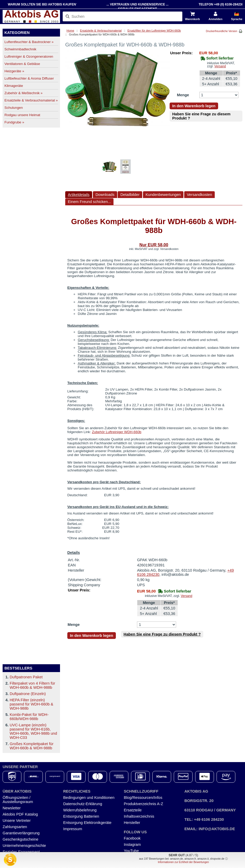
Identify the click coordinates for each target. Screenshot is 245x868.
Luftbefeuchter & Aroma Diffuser (29, 78)
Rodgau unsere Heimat (22, 115)
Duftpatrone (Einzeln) (28, 694)
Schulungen (14, 108)
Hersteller (132, 823)
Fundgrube (14, 122)
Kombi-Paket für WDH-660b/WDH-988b (29, 717)
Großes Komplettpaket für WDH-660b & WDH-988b (32, 746)
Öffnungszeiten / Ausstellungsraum (18, 800)
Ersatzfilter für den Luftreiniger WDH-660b (154, 31)
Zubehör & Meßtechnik (23, 93)
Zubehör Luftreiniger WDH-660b (117, 432)
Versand (220, 66)
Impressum (73, 829)
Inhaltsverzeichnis (139, 816)
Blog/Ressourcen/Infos (143, 798)
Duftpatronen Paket (26, 677)
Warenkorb (192, 19)
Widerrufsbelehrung (80, 810)
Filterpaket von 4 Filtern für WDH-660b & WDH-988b (32, 685)
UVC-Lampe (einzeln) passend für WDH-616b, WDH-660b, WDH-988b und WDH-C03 (33, 731)
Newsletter (12, 808)
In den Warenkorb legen (194, 106)
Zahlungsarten (15, 827)
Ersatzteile (133, 810)
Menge (183, 95)
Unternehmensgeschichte (24, 846)
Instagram (132, 845)
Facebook (132, 838)
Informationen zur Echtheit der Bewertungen (183, 862)
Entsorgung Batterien (81, 816)
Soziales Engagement (21, 852)
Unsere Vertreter (17, 821)
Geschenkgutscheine (20, 839)
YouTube (132, 851)
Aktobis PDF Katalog (20, 814)
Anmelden (215, 19)
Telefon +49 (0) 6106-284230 (221, 4)
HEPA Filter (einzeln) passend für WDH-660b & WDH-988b (31, 704)
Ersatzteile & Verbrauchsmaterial (31, 100)
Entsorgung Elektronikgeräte (87, 823)
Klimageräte (14, 86)
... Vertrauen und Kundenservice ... (138, 4)
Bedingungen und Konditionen (89, 798)
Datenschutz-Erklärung (83, 804)
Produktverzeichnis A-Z (144, 804)
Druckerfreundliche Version (222, 31)
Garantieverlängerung (21, 833)
